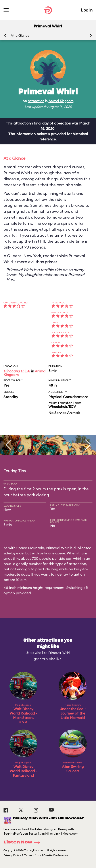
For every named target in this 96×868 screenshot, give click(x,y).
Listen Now (23, 842)
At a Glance (20, 35)
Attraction (36, 101)
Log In (87, 10)
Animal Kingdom (61, 101)
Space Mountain (30, 548)
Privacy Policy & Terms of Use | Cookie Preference (36, 855)
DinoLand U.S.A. (17, 371)
